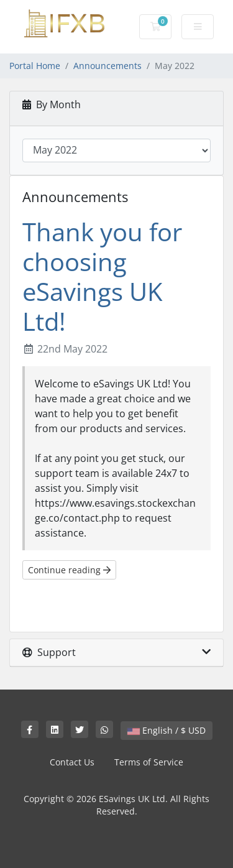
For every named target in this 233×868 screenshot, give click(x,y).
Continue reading (69, 570)
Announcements (107, 66)
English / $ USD (167, 730)
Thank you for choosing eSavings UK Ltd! (102, 276)
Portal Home (35, 66)
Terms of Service (149, 762)
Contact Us (72, 762)
